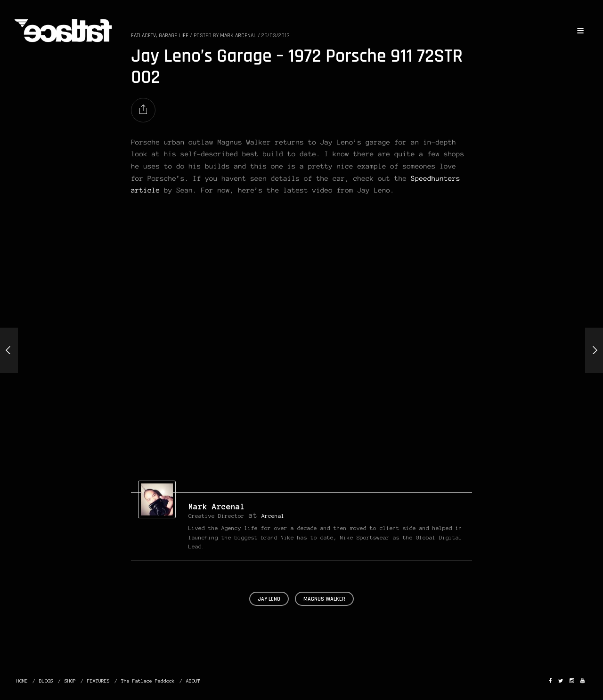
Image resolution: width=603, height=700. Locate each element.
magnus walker (324, 599)
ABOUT (193, 681)
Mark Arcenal (217, 507)
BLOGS (46, 681)
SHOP (70, 681)
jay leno (269, 599)
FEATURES (98, 681)
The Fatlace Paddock (148, 681)
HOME (22, 681)
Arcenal (273, 516)
